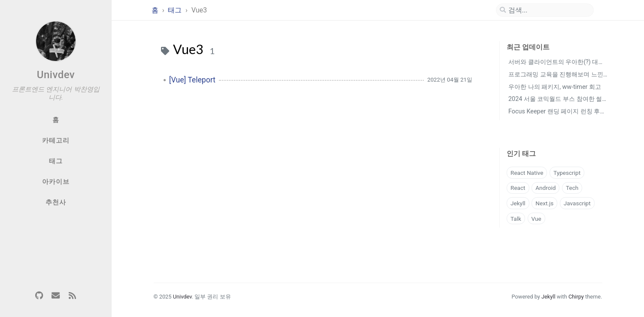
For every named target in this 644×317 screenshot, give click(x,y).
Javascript (577, 203)
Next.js (544, 203)
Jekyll (518, 203)
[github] (39, 296)
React (518, 188)
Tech (572, 188)
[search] (545, 10)
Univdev (56, 75)
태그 (176, 10)
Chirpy (576, 297)
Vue (536, 219)
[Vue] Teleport (192, 80)
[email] (56, 296)
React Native (527, 173)
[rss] (72, 296)
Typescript (567, 173)
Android (545, 188)
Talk (516, 219)
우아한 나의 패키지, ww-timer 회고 (555, 87)
